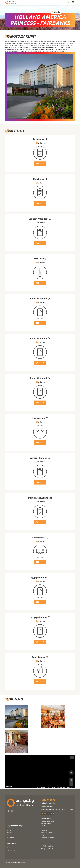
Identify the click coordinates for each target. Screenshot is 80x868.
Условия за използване (48, 837)
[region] (40, 771)
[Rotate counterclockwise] (70, 773)
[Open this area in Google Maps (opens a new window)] (9, 787)
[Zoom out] (71, 784)
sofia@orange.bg (48, 803)
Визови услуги (11, 850)
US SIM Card (10, 848)
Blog (43, 835)
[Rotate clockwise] (73, 773)
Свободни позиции (47, 832)
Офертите (9, 832)
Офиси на (48, 813)
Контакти (44, 830)
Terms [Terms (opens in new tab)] (64, 787)
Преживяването (11, 835)
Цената (9, 830)
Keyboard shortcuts (41, 787)
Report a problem (70, 787)
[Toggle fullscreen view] (72, 758)
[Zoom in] (71, 780)
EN (69, 2)
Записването (10, 837)
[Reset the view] (71, 772)
